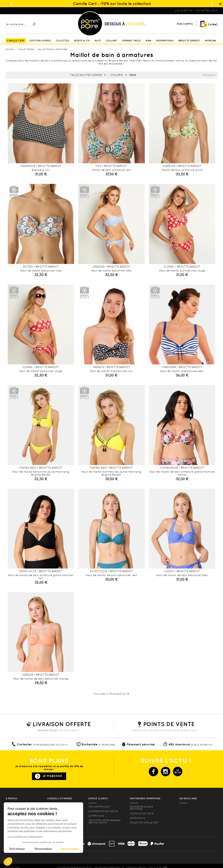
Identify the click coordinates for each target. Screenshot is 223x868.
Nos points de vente (142, 814)
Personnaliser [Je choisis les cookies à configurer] (43, 849)
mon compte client (99, 807)
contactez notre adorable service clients (105, 821)
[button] (8, 862)
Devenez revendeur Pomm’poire (141, 808)
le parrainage (96, 816)
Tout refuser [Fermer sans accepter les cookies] (17, 849)
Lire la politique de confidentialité (25, 837)
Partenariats (137, 818)
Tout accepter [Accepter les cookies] (70, 849)
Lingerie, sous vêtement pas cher (24, 11)
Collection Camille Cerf (144, 823)
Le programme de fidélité (103, 811)
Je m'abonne (52, 776)
